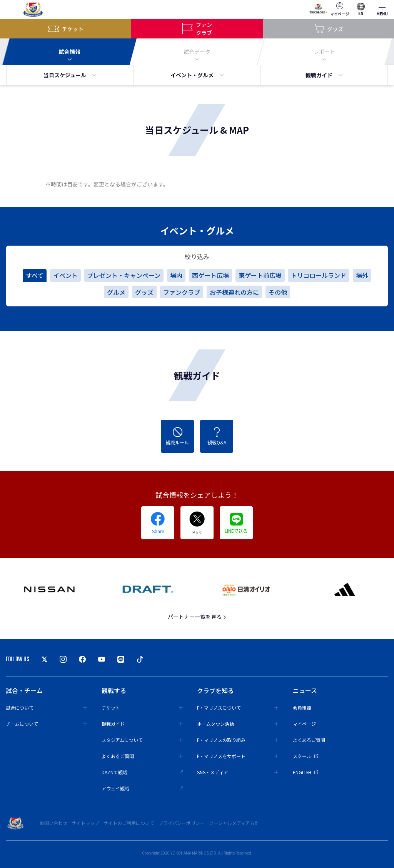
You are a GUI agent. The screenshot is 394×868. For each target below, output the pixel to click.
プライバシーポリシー (182, 823)
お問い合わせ (53, 823)
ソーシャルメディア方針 (234, 823)
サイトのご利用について (129, 823)
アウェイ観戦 (142, 788)
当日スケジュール (70, 75)
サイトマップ (85, 823)
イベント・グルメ (197, 75)
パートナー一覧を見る (197, 617)
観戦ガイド (324, 75)
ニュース (305, 690)
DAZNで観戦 (142, 772)
